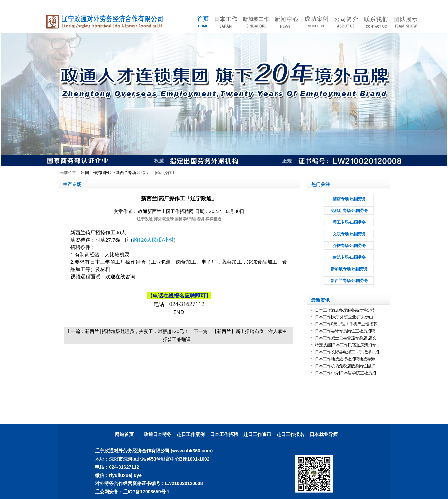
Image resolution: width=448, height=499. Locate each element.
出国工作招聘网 (95, 173)
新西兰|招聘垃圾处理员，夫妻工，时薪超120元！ (137, 331)
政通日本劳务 (158, 434)
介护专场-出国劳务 (349, 246)
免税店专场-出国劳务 (349, 211)
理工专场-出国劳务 (349, 222)
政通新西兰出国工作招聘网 (166, 211)
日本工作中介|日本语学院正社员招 (345, 373)
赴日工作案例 (191, 434)
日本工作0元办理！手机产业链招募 (346, 324)
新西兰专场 (126, 173)
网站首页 (124, 434)
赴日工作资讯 (257, 434)
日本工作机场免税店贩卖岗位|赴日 (345, 366)
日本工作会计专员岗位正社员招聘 (345, 331)
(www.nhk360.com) (192, 451)
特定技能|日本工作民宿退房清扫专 (345, 345)
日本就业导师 (324, 434)
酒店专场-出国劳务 (349, 199)
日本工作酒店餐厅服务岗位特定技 (345, 310)
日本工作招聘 (224, 434)
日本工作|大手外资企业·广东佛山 (344, 317)
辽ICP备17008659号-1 (146, 492)
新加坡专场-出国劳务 (349, 269)
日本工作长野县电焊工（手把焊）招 (347, 352)
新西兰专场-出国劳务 (349, 281)
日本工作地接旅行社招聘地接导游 (345, 359)
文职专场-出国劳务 (349, 234)
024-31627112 (187, 304)
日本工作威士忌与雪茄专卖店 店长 (345, 338)
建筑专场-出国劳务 (349, 257)
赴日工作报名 (290, 434)
